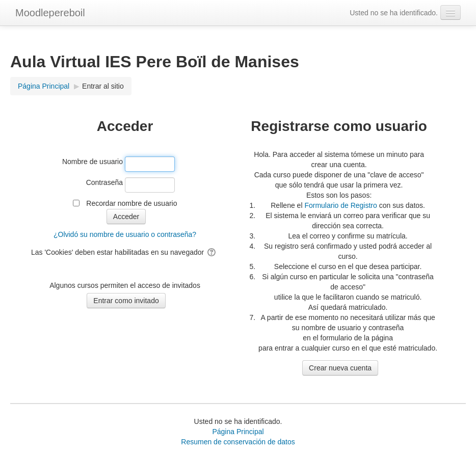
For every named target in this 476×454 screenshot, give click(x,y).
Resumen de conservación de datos (238, 442)
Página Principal (238, 432)
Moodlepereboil (50, 13)
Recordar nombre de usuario (131, 203)
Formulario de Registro (340, 205)
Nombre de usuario (92, 162)
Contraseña (104, 182)
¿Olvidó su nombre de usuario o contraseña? (125, 234)
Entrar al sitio (103, 86)
